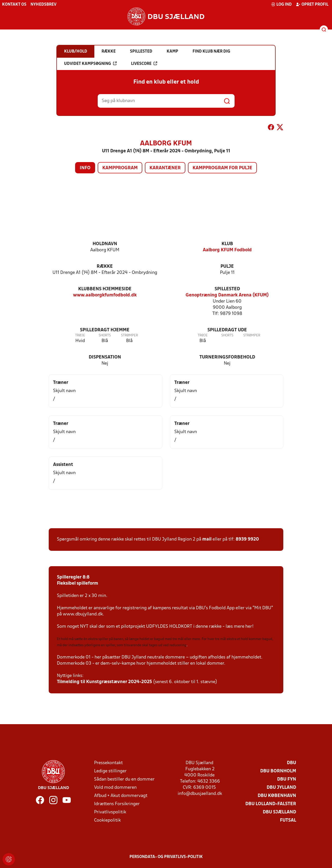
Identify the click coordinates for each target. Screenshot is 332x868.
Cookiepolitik (107, 820)
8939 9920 (247, 539)
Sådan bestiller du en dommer (124, 779)
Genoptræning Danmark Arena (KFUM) (227, 295)
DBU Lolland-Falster (271, 804)
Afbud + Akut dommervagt (121, 796)
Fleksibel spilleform (78, 583)
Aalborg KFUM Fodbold (227, 250)
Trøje (80, 336)
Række (105, 267)
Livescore (144, 64)
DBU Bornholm (278, 771)
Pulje (227, 267)
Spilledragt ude (227, 330)
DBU (291, 763)
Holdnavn (105, 244)
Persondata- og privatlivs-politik (166, 857)
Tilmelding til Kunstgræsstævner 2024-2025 (104, 682)
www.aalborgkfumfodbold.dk (105, 295)
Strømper (129, 336)
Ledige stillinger (110, 771)
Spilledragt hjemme (105, 330)
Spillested (227, 289)
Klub (227, 244)
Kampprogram (120, 168)
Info (85, 168)
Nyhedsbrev (43, 5)
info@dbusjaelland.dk (200, 794)
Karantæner (165, 168)
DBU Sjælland (279, 812)
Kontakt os (14, 5)
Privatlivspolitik (110, 812)
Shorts (105, 336)
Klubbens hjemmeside (105, 289)
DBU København (277, 796)
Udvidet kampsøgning (90, 64)
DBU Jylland (281, 788)
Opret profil (312, 4)
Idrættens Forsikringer (117, 804)
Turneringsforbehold (227, 357)
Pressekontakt (108, 763)
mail (207, 539)
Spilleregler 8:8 (73, 577)
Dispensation (105, 357)
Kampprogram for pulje (222, 168)
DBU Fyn (287, 779)
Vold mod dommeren (115, 788)
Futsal (288, 820)
